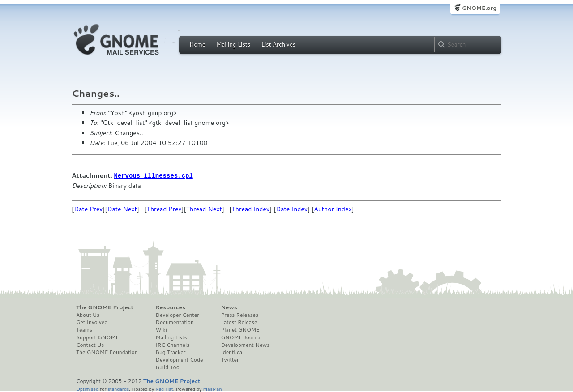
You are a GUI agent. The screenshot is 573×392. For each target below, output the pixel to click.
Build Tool (168, 367)
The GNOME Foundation (107, 352)
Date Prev (88, 209)
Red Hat (164, 388)
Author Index (333, 209)
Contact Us (90, 345)
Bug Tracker (171, 352)
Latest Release (239, 322)
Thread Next (204, 209)
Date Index (292, 209)
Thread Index (251, 209)
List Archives (278, 44)
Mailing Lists (233, 44)
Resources (171, 307)
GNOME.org (479, 8)
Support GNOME (98, 337)
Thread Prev (164, 209)
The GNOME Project (105, 307)
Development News (245, 345)
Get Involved (92, 322)
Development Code (180, 359)
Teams (84, 329)
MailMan (212, 388)
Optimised (87, 388)
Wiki (161, 329)
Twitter (230, 359)
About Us (88, 315)
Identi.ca (231, 352)
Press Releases (239, 315)
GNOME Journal (241, 337)
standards (118, 388)
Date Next (122, 209)
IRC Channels (173, 345)
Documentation (175, 322)
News (229, 307)
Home (197, 44)
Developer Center (177, 315)
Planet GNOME (240, 329)
